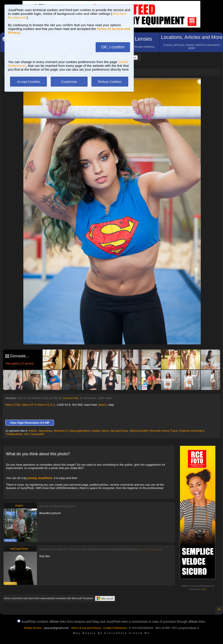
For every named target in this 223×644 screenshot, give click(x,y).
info (204, 589)
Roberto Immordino (192, 431)
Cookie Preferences (115, 628)
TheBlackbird (14, 434)
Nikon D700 (13, 405)
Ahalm (33, 431)
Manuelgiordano (80, 431)
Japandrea (45, 431)
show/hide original (150, 549)
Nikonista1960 (139, 431)
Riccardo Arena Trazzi (164, 431)
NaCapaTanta (119, 431)
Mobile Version (33, 628)
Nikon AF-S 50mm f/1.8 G (38, 405)
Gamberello (71, 398)
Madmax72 (61, 431)
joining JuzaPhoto (40, 478)
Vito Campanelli (34, 434)
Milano (102, 405)
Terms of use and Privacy (86, 628)
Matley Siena (100, 431)
